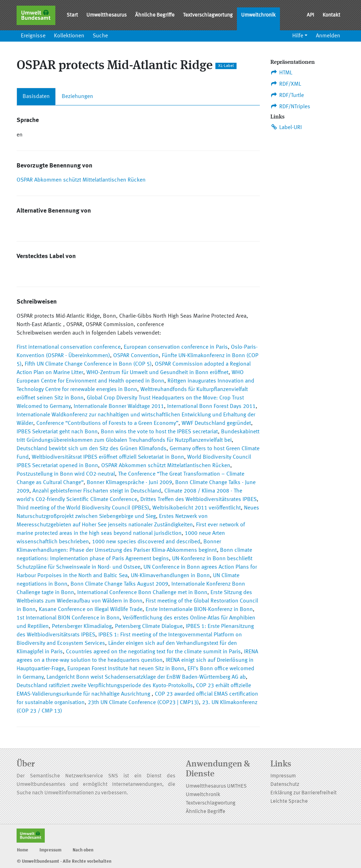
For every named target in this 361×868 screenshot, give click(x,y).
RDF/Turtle (287, 95)
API (310, 15)
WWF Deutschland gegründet (216, 423)
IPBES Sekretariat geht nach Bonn (57, 432)
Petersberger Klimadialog (82, 626)
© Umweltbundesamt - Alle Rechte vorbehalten (64, 861)
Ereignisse (33, 36)
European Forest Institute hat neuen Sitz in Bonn (126, 669)
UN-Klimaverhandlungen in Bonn (170, 576)
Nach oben (83, 850)
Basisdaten (36, 97)
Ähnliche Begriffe (155, 15)
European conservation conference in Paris (176, 347)
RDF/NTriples (290, 106)
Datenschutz (285, 785)
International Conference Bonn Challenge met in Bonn (142, 593)
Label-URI (286, 127)
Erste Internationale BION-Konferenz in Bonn (199, 610)
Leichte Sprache (289, 802)
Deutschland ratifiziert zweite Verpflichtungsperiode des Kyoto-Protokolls (105, 686)
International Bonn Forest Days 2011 (211, 407)
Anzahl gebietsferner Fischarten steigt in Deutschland (97, 491)
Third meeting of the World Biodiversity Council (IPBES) (83, 508)
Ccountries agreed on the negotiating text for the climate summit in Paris (153, 652)
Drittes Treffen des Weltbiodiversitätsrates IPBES (198, 500)
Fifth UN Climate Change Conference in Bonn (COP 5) (88, 364)
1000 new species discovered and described (146, 542)
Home (23, 850)
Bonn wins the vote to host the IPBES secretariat (159, 432)
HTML (281, 73)
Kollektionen (69, 36)
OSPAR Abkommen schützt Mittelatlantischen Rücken (81, 180)
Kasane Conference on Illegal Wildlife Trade (91, 610)
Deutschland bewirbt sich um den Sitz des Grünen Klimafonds (91, 449)
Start (72, 15)
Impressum (283, 776)
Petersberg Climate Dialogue (149, 626)
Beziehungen (77, 97)
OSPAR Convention (136, 356)
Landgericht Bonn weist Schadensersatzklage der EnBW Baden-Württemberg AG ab (146, 677)
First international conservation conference (69, 347)
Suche (100, 36)
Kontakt (331, 15)
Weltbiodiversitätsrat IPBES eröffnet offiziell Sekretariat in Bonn (108, 457)
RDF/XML (286, 84)
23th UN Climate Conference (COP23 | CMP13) (143, 703)
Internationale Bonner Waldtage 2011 (119, 407)
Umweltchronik (258, 15)
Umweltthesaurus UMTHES (216, 786)
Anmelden (328, 36)
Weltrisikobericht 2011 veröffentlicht (197, 508)
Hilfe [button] (298, 36)
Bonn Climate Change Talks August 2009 (119, 584)
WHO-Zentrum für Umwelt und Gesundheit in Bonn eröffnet (157, 373)
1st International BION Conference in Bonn (68, 618)
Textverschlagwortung (208, 15)
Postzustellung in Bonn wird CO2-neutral (66, 474)
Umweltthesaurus (106, 15)
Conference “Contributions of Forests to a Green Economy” (107, 423)
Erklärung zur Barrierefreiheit (304, 793)
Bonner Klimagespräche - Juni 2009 (129, 483)
